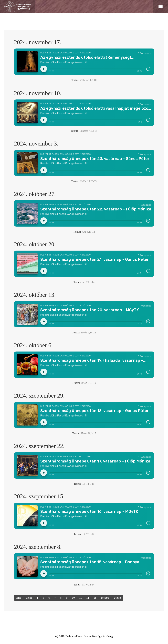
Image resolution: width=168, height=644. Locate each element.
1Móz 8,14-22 (88, 333)
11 (80, 598)
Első (19, 598)
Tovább (105, 598)
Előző (29, 598)
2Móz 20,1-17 (88, 433)
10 (73, 598)
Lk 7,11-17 (88, 534)
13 (95, 598)
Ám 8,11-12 (88, 232)
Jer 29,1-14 (88, 282)
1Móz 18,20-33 (88, 181)
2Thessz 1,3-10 (88, 80)
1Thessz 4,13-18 (88, 131)
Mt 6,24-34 (88, 585)
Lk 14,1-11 (88, 484)
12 (88, 598)
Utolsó (117, 598)
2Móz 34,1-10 (88, 383)
